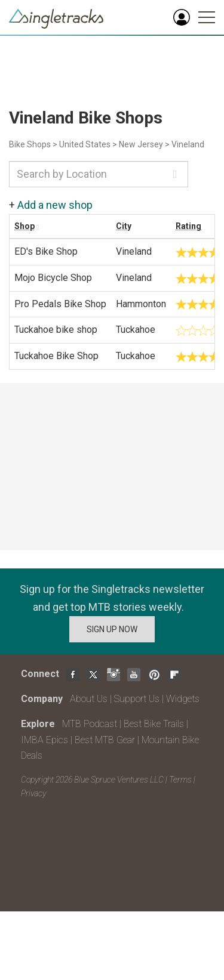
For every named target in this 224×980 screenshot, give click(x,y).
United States (85, 144)
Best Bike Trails (154, 724)
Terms (180, 780)
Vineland (188, 144)
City (124, 226)
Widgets (183, 699)
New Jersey (141, 144)
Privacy (33, 793)
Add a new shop (55, 205)
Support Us (137, 699)
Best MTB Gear (105, 740)
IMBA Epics (45, 740)
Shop (24, 226)
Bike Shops (30, 144)
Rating (188, 226)
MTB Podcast (90, 724)
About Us (89, 699)
